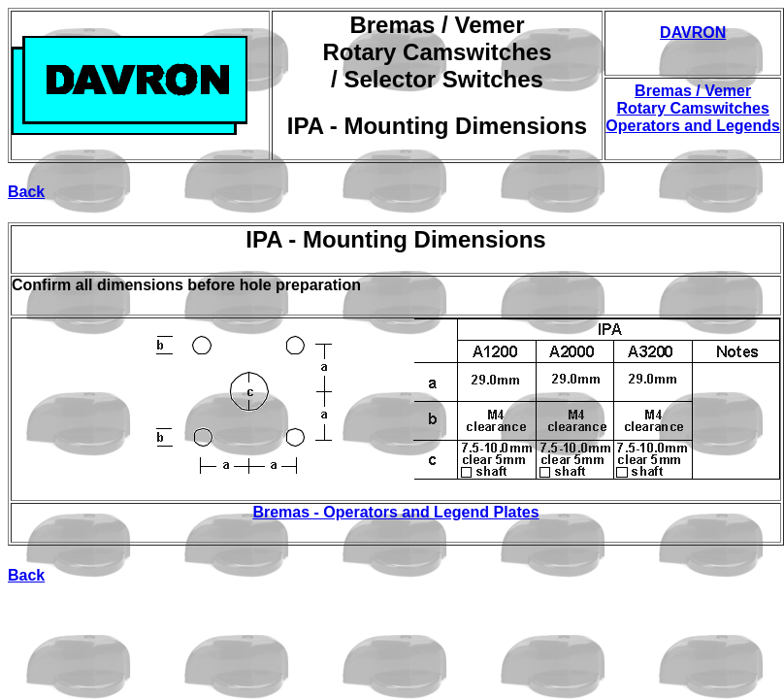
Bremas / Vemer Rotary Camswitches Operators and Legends (693, 108)
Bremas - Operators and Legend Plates (395, 512)
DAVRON (693, 33)
